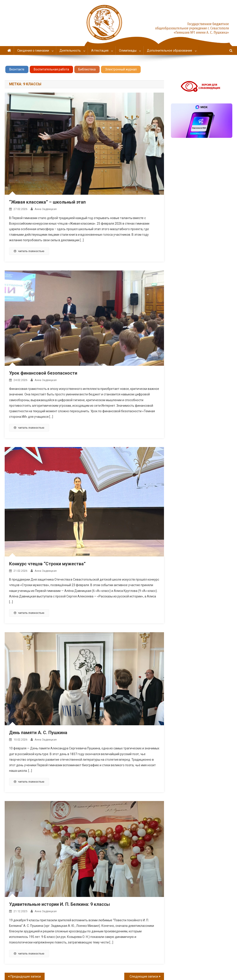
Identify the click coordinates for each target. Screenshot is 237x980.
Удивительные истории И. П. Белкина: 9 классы (59, 904)
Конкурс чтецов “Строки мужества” (47, 564)
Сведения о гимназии (33, 51)
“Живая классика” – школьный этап (47, 202)
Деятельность (70, 51)
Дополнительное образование (170, 51)
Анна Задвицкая (46, 209)
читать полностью (29, 251)
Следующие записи (144, 976)
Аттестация (100, 51)
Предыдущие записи (26, 976)
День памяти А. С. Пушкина (38, 733)
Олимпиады (128, 51)
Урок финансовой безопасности (43, 373)
